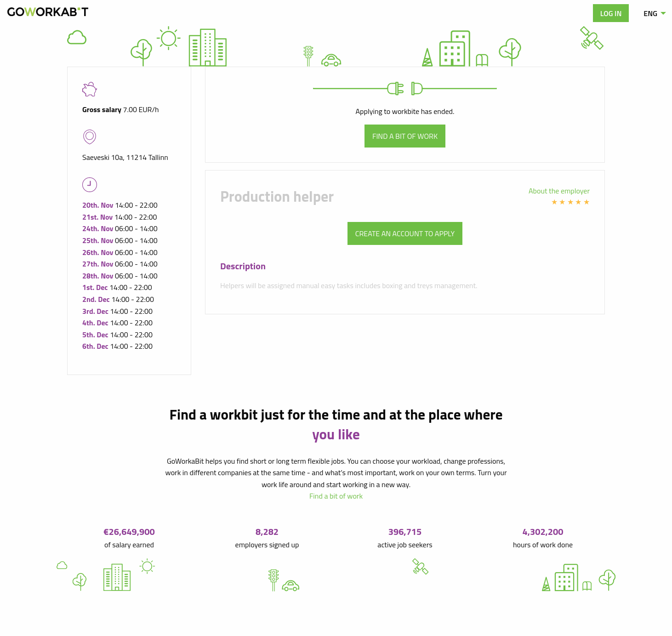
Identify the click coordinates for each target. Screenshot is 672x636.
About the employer (559, 191)
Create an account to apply (405, 233)
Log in (611, 13)
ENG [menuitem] (650, 13)
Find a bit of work (405, 136)
